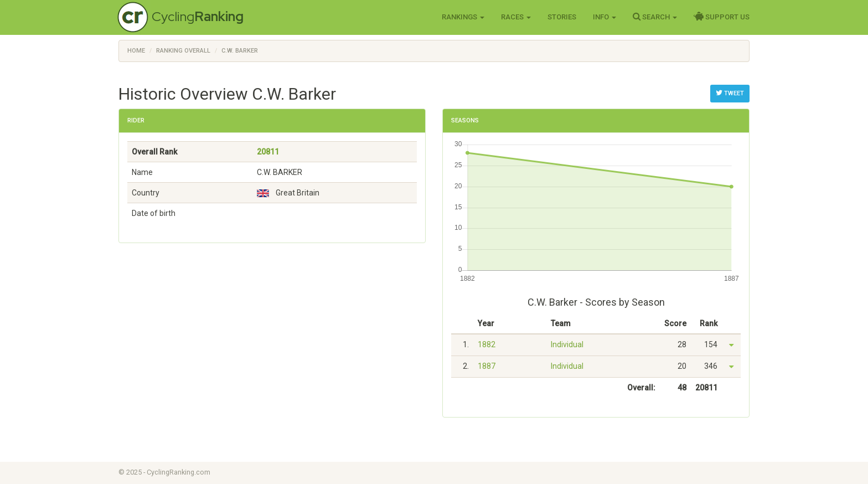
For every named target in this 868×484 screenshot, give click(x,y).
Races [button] (516, 17)
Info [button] (604, 17)
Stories (562, 17)
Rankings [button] (463, 17)
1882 (487, 344)
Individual (567, 344)
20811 (268, 152)
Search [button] (655, 17)
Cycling (198, 16)
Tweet (730, 93)
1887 (487, 366)
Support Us (722, 17)
